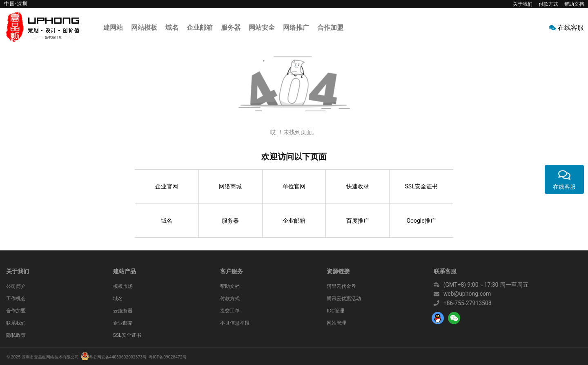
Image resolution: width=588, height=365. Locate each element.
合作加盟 (16, 311)
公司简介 (16, 286)
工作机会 (16, 299)
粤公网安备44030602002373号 (118, 357)
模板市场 (123, 286)
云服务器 (123, 311)
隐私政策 (16, 335)
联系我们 (16, 323)
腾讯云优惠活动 (344, 299)
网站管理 (336, 323)
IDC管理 (335, 311)
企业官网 (167, 186)
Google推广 (421, 221)
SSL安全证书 (421, 186)
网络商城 (230, 186)
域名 (167, 221)
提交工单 (230, 311)
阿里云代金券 (341, 286)
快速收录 (358, 186)
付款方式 (548, 4)
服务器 (230, 221)
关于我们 (523, 4)
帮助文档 (574, 4)
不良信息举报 (235, 323)
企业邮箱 (294, 221)
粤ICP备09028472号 (168, 357)
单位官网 (294, 186)
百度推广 (358, 221)
